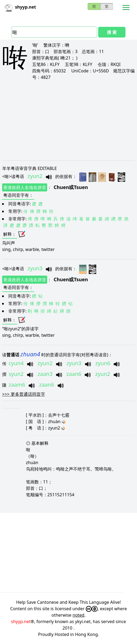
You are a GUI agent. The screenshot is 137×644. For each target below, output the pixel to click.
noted (79, 615)
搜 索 (112, 32)
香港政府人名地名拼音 (25, 187)
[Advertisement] (68, 120)
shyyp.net (21, 621)
